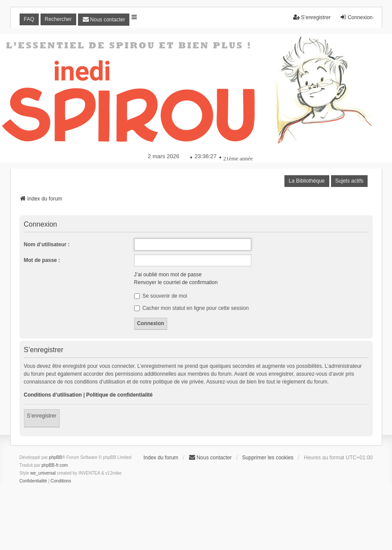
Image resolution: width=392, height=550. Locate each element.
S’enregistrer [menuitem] (312, 17)
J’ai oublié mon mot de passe (168, 275)
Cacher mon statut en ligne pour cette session (191, 308)
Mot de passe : (42, 260)
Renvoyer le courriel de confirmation (176, 282)
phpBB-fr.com (55, 465)
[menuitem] (104, 20)
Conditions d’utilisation (53, 395)
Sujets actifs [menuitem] (350, 181)
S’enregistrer (42, 416)
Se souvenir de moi (161, 296)
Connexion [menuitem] (356, 17)
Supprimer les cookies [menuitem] (268, 458)
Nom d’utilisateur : (47, 244)
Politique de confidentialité (120, 395)
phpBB (55, 457)
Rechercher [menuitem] (58, 19)
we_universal (43, 473)
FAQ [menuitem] (29, 19)
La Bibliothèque (307, 181)
